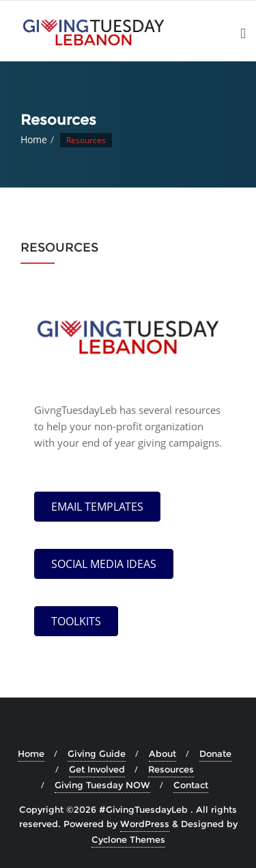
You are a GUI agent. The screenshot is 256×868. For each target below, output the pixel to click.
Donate (215, 753)
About (162, 753)
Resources (171, 769)
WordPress (145, 824)
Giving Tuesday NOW (102, 785)
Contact (191, 785)
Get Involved (97, 769)
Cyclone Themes (128, 839)
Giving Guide (97, 753)
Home (34, 139)
